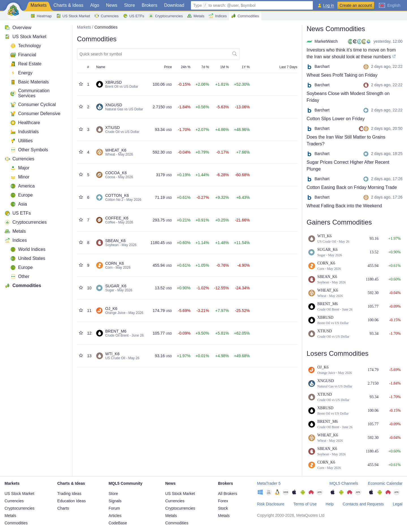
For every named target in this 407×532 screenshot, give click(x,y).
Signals (115, 501)
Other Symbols (29, 150)
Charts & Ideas (68, 5)
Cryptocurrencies (166, 16)
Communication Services (30, 93)
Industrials (24, 132)
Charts (63, 508)
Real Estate (26, 64)
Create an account (356, 5)
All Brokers (228, 494)
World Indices (28, 249)
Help (330, 504)
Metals (196, 16)
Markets (39, 5)
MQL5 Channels (344, 483)
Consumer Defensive (35, 114)
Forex (223, 501)
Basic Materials (29, 82)
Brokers (149, 5)
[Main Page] (13, 10)
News (112, 5)
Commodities (245, 16)
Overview (18, 28)
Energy (21, 73)
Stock (223, 508)
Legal (398, 504)
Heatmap (41, 16)
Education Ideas (72, 501)
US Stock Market (73, 16)
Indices (218, 16)
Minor (20, 177)
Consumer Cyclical (33, 105)
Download (174, 5)
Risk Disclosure (271, 504)
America (22, 186)
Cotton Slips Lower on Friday (336, 119)
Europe (21, 195)
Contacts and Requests (363, 504)
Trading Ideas (69, 494)
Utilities (21, 141)
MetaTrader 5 (269, 483)
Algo (95, 5)
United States (28, 259)
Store (130, 5)
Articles (115, 516)
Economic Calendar (385, 483)
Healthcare (25, 123)
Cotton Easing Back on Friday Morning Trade (352, 187)
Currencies (106, 16)
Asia (19, 204)
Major (20, 168)
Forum (114, 508)
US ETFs (134, 16)
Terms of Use (305, 504)
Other (20, 277)
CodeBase (118, 523)
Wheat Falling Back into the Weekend (344, 206)
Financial (23, 55)
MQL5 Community (126, 483)
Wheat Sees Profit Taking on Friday (342, 75)
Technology (26, 46)
